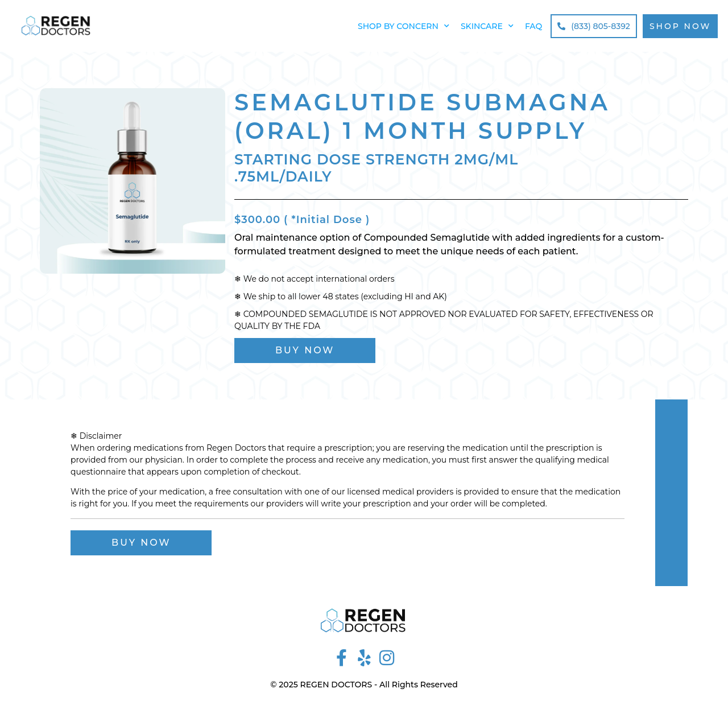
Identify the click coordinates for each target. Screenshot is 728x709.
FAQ (533, 26)
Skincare (487, 26)
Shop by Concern (404, 26)
